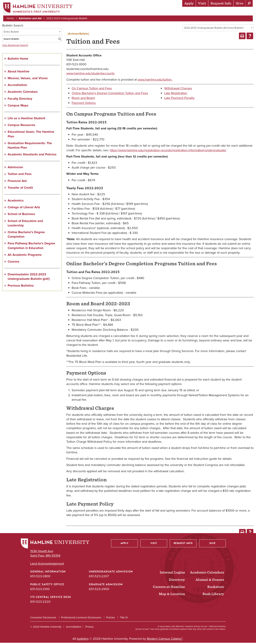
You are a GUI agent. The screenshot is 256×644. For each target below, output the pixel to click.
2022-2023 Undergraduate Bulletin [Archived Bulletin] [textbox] (214, 29)
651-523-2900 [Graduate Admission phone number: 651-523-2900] (99, 590)
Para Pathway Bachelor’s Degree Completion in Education (31, 247)
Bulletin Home (18, 60)
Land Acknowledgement (47, 565)
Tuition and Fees (20, 175)
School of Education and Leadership (25, 224)
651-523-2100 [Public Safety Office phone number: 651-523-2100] (40, 590)
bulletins (83, 640)
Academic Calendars (23, 93)
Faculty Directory (20, 100)
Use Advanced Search (15, 46)
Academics (151, 12)
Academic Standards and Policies (32, 156)
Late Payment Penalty (179, 99)
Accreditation (17, 86)
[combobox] (218, 29)
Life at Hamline (176, 12)
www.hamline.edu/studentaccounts (90, 74)
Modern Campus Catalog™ (165, 640)
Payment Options (84, 104)
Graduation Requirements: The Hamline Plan (30, 146)
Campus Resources (22, 126)
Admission (15, 168)
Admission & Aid (126, 12)
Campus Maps (18, 106)
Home (11, 18)
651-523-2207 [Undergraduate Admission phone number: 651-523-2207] (99, 577)
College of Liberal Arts (24, 208)
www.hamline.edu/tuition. (155, 81)
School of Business (21, 215)
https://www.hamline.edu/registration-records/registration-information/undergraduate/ (168, 151)
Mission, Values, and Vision (28, 79)
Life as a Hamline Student (26, 119)
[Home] (38, 8)
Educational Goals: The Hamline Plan (31, 135)
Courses (14, 263)
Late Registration (176, 94)
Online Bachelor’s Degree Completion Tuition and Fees (110, 94)
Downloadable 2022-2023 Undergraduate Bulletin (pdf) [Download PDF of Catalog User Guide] (29, 278)
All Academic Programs (25, 256)
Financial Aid (17, 182)
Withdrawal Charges (178, 90)
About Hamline (240, 12)
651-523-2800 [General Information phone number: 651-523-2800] (40, 577)
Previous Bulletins (21, 287)
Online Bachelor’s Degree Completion (26, 235)
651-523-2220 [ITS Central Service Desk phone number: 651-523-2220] (40, 603)
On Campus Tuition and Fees (92, 90)
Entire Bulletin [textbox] (11, 33)
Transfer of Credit (20, 189)
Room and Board (83, 99)
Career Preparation (208, 12)
